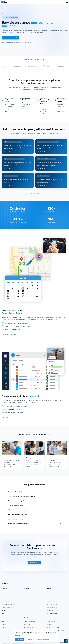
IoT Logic (4, 595)
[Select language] (61, 2)
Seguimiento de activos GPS (31, 598)
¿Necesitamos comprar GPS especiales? (34, 524)
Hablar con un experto (11, 38)
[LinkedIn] (33, 640)
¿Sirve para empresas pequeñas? (34, 501)
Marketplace (5, 610)
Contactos (4, 628)
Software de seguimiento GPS (31, 621)
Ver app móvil (6, 417)
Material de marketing (52, 607)
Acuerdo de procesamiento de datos (55, 631)
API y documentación (52, 604)
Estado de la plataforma (52, 613)
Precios (4, 613)
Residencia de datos (52, 621)
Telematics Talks (51, 598)
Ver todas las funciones (35, 193)
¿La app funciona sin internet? (34, 505)
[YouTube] (30, 640)
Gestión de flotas (28, 592)
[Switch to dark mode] (64, 2)
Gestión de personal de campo (32, 595)
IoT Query (4, 598)
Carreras (4, 624)
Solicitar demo (35, 562)
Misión (3, 621)
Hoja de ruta (50, 610)
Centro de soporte (51, 595)
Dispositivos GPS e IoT (7, 601)
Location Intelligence (7, 592)
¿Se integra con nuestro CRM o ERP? (34, 515)
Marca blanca (27, 624)
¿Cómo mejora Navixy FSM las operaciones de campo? (34, 496)
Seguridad (49, 624)
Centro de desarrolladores (8, 607)
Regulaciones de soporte (53, 628)
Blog (48, 592)
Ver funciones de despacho (9, 334)
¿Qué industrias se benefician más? (34, 519)
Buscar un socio (51, 601)
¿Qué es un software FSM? (34, 492)
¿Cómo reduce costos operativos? (34, 510)
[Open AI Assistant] (66, 641)
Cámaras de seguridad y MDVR (9, 604)
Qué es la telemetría (29, 628)
